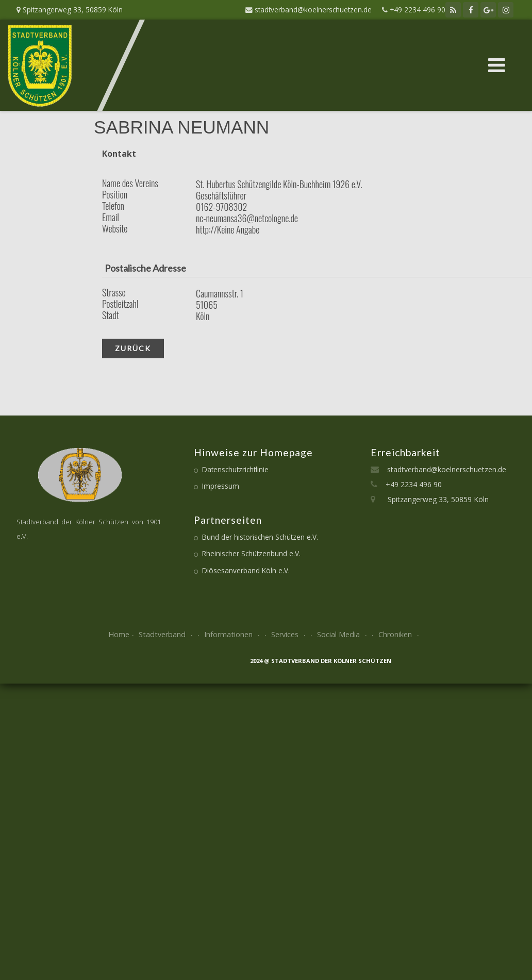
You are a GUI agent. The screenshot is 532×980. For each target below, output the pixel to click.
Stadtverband (167, 634)
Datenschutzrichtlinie (235, 469)
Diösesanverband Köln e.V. (246, 570)
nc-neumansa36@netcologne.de (247, 218)
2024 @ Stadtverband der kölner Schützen (321, 661)
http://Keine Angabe (228, 229)
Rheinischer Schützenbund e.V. (251, 553)
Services (289, 634)
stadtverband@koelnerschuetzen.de (443, 469)
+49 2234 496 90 (410, 484)
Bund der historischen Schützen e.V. (260, 537)
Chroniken (400, 634)
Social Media (343, 634)
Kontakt (119, 154)
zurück (133, 348)
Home (119, 634)
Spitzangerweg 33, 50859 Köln (432, 499)
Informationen (233, 634)
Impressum (221, 486)
